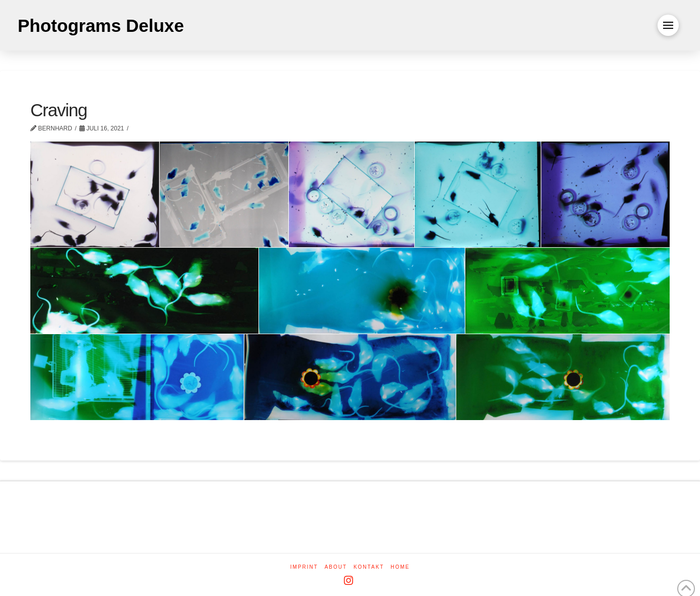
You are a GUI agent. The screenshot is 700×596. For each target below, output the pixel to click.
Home (400, 567)
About (336, 567)
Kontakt (369, 567)
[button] (668, 25)
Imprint (304, 567)
